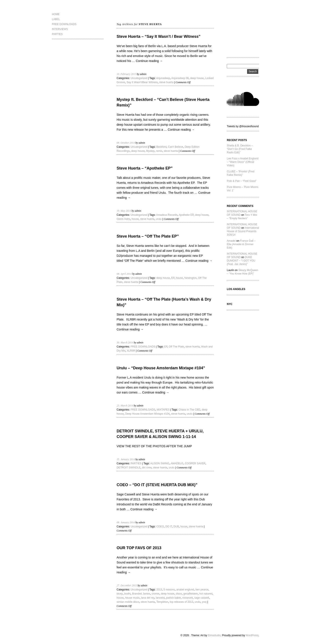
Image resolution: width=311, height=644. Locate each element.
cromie (155, 594)
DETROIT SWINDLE (129, 468)
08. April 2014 (124, 274)
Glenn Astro (123, 219)
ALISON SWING (160, 463)
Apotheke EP (186, 215)
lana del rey (148, 598)
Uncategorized (139, 78)
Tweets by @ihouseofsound (243, 126)
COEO (160, 527)
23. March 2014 (125, 406)
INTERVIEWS (60, 29)
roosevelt (188, 598)
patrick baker (173, 598)
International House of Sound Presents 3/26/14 (243, 231)
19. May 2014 (124, 211)
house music (132, 598)
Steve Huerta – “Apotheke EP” (145, 168)
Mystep (150, 151)
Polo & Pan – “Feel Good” (242, 181)
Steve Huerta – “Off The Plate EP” (148, 236)
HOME (56, 14)
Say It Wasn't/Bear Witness (142, 82)
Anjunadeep (163, 78)
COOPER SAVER (195, 463)
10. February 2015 (126, 74)
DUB (176, 527)
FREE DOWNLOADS (64, 24)
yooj (204, 602)
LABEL (56, 19)
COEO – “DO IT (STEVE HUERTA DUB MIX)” (157, 485)
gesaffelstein (191, 594)
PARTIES (57, 34)
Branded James (141, 594)
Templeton (162, 602)
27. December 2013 (127, 585)
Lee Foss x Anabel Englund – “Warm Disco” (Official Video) (243, 162)
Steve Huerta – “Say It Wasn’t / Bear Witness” (159, 36)
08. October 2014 (126, 143)
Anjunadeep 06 (180, 78)
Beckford (161, 147)
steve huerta (166, 82)
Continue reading (149, 61)
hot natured (206, 594)
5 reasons (169, 590)
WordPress (252, 635)
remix (159, 151)
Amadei (231, 241)
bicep (120, 594)
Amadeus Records (167, 215)
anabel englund (185, 590)
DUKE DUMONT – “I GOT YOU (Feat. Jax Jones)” (241, 261)
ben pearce (202, 590)
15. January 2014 (126, 459)
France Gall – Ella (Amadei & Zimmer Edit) (241, 244)
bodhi (127, 594)
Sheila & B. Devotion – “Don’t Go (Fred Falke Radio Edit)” (240, 149)
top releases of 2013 (182, 602)
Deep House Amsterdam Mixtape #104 (147, 414)
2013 (159, 590)
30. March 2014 (125, 343)
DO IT (169, 527)
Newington (191, 278)
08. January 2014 (126, 522)
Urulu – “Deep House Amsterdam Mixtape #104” (161, 368)
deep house (197, 78)
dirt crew (147, 468)
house (135, 219)
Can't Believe (176, 147)
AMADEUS (177, 463)
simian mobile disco (128, 602)
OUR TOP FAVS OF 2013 (139, 548)
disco (179, 594)
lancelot (160, 598)
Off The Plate (176, 347)
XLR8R (131, 351)
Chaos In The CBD (190, 410)
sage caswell (202, 598)
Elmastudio (214, 635)
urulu (159, 219)
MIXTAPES (163, 410)
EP (173, 278)
